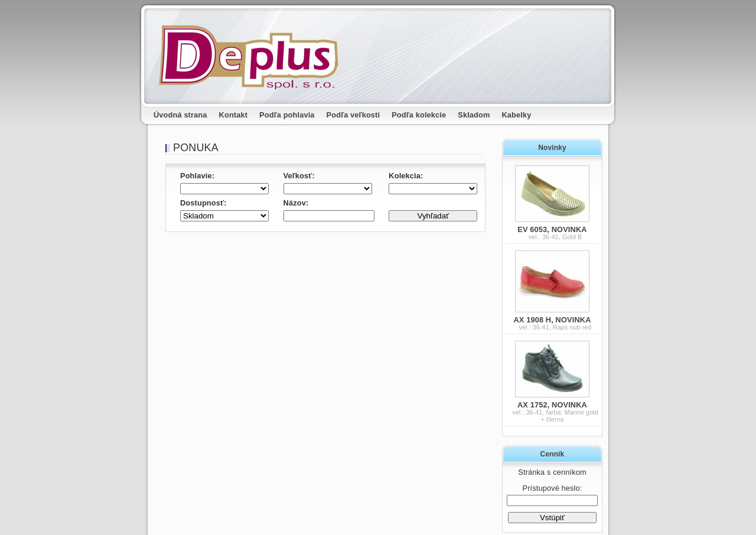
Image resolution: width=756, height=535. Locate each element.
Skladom (474, 115)
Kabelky (517, 115)
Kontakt (234, 115)
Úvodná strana (180, 115)
